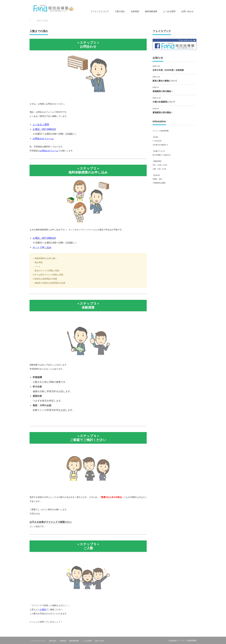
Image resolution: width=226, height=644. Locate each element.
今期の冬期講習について (164, 102)
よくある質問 (169, 11)
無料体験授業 (151, 11)
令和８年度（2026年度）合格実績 (168, 70)
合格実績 (135, 11)
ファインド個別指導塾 (188, 641)
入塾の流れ (120, 11)
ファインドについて (100, 11)
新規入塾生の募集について (165, 81)
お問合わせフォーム (43, 139)
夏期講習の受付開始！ (163, 112)
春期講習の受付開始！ (163, 91)
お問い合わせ (187, 11)
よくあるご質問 (41, 125)
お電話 (43, 609)
